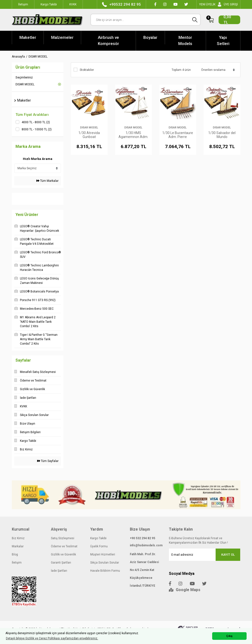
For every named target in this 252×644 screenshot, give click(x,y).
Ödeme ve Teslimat (64, 546)
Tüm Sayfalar (48, 461)
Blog (15, 554)
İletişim (17, 563)
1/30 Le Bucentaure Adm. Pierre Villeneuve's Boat (178, 135)
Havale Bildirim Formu (105, 571)
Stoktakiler (87, 70)
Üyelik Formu (99, 546)
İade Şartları (59, 571)
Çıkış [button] (229, 636)
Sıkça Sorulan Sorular (105, 563)
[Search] (146, 20)
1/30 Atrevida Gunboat (89, 135)
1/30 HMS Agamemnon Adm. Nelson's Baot (133, 135)
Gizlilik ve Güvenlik (63, 554)
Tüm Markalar (47, 181)
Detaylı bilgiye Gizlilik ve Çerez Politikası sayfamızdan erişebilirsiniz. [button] (52, 638)
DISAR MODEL (38, 57)
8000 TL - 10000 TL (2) (37, 129)
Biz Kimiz (18, 538)
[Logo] (47, 20)
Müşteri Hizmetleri (103, 554)
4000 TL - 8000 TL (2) (36, 122)
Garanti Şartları (61, 563)
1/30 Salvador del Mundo (222, 135)
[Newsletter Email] (205, 555)
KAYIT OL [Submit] (228, 555)
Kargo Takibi (98, 538)
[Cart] (224, 20)
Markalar (18, 546)
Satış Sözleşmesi (63, 538)
